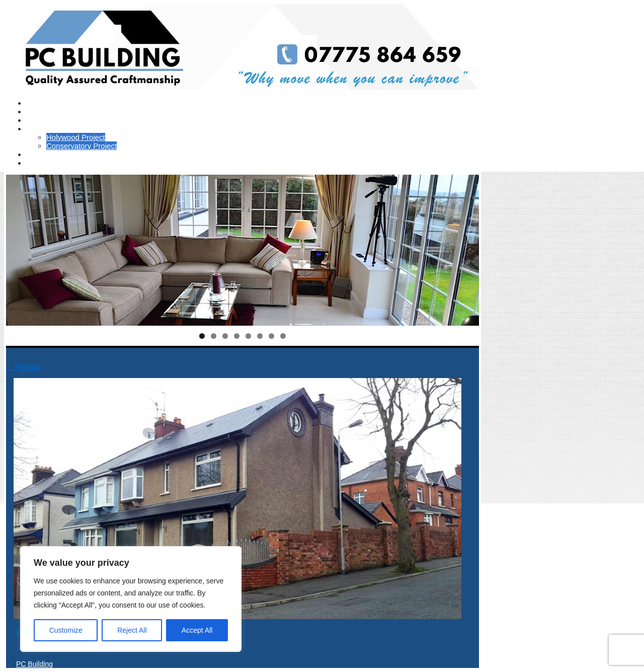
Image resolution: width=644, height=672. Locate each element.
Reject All (132, 630)
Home (36, 103)
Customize (66, 630)
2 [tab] (214, 336)
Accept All (197, 630)
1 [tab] (202, 336)
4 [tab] (237, 336)
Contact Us (45, 163)
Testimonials (47, 120)
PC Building (34, 664)
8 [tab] (283, 336)
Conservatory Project (82, 146)
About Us (42, 111)
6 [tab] (260, 336)
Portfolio (40, 154)
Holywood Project (76, 137)
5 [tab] (248, 336)
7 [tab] (271, 336)
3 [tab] (225, 336)
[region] (131, 599)
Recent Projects (53, 129)
